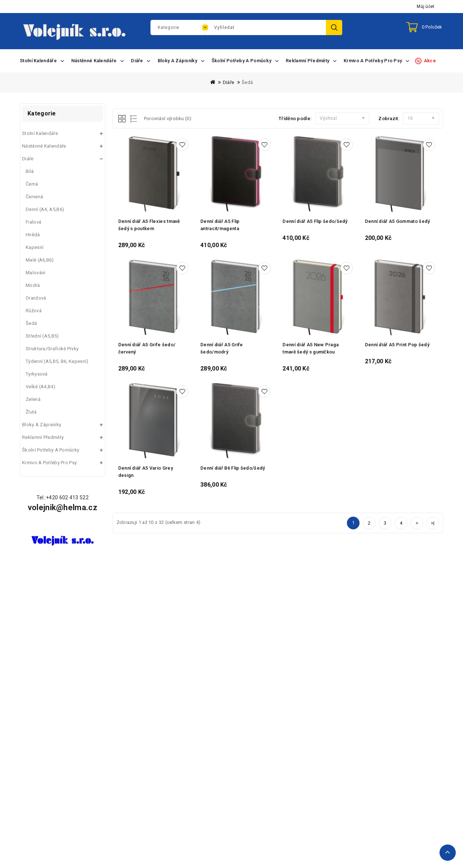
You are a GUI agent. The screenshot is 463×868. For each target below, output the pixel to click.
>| (433, 523)
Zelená (33, 399)
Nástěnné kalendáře (44, 146)
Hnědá (33, 235)
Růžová (34, 311)
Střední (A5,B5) (42, 336)
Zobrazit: (389, 118)
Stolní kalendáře (40, 133)
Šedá (247, 82)
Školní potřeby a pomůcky (51, 450)
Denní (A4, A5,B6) (45, 209)
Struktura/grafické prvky (52, 349)
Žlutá (31, 412)
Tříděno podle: (295, 118)
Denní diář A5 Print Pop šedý (397, 345)
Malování (35, 273)
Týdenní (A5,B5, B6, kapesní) (57, 361)
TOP (448, 853)
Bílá (30, 171)
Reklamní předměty (43, 437)
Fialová (33, 222)
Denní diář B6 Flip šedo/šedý (233, 468)
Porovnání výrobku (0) (168, 118)
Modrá (33, 285)
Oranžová (36, 298)
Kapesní (35, 247)
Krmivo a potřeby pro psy (49, 463)
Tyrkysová (37, 374)
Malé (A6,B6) (40, 260)
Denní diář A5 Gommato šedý (398, 221)
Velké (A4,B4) (41, 387)
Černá (32, 184)
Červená (34, 197)
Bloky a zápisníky (42, 425)
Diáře (229, 82)
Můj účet (426, 7)
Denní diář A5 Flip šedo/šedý (315, 221)
